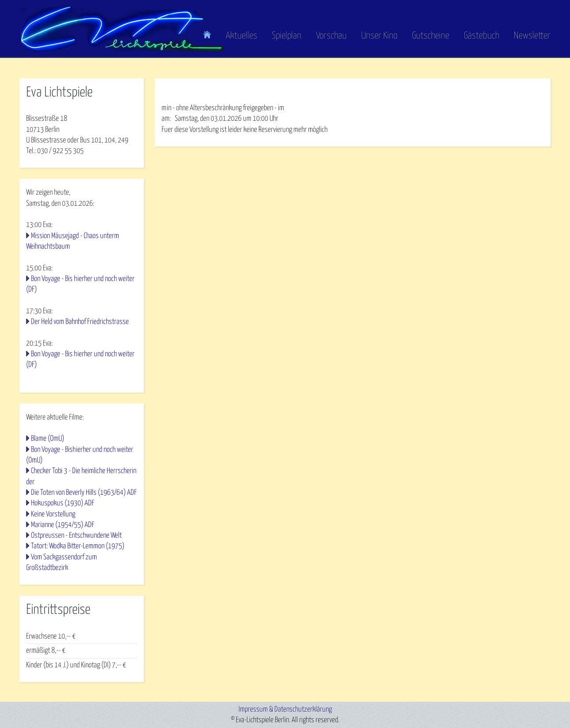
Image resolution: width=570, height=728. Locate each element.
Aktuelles (241, 36)
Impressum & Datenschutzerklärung (285, 710)
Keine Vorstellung (53, 514)
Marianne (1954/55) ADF (63, 525)
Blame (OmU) (48, 439)
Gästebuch (481, 36)
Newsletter (532, 36)
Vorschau (331, 36)
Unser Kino (379, 36)
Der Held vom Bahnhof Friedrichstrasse (80, 322)
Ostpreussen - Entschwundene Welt (76, 536)
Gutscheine (431, 36)
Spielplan (287, 36)
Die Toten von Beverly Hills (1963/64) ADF (84, 493)
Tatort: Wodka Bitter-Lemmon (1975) (78, 546)
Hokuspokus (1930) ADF (63, 503)
